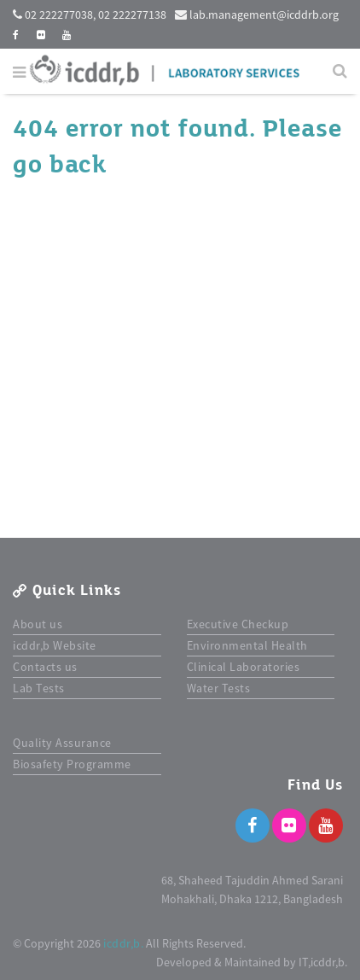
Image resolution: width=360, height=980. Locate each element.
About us (38, 624)
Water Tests (219, 688)
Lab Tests (39, 688)
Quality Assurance (62, 743)
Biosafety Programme (72, 764)
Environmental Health (247, 645)
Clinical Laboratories (244, 667)
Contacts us (45, 667)
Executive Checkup (238, 624)
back (78, 165)
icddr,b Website (55, 645)
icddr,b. (123, 943)
